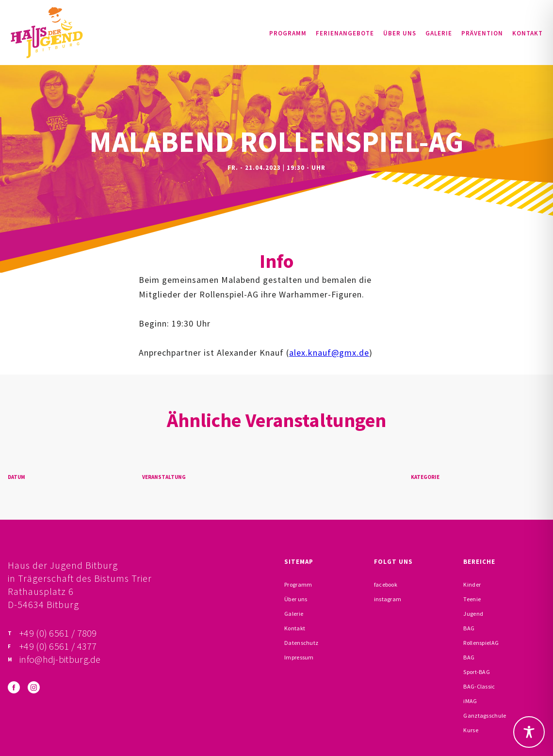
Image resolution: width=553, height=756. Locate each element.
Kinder (472, 584)
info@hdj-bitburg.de (60, 659)
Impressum (299, 657)
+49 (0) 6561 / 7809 (58, 633)
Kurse (471, 730)
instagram (388, 599)
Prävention (482, 33)
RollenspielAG (481, 643)
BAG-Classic (479, 686)
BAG (469, 628)
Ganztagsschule (485, 715)
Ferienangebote (345, 33)
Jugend (473, 614)
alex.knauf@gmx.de (329, 353)
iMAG (470, 701)
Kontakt (528, 33)
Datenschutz (301, 643)
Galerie (439, 33)
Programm (288, 33)
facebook (386, 584)
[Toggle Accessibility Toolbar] (529, 732)
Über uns (400, 33)
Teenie (472, 599)
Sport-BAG (477, 672)
